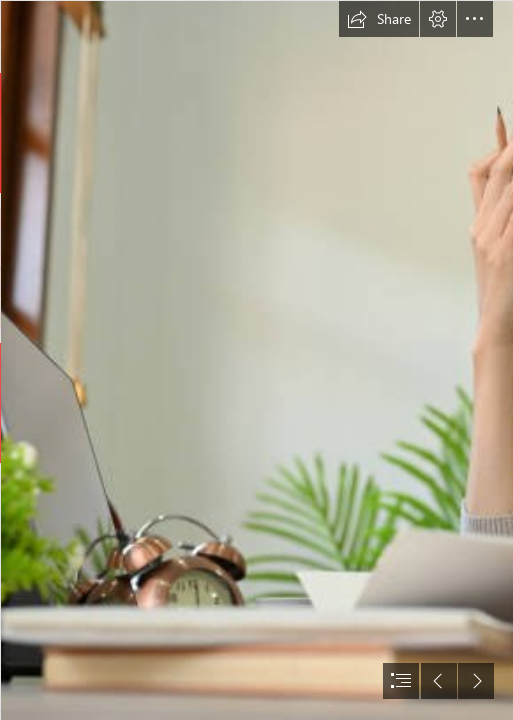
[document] (256, 360)
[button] (379, 19)
